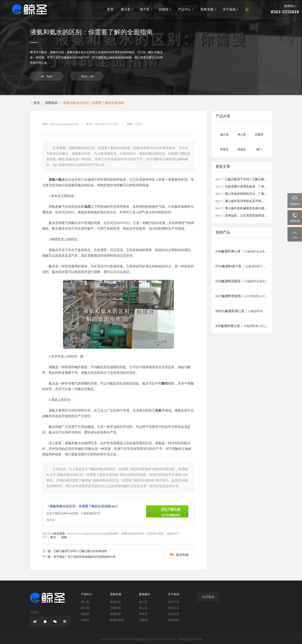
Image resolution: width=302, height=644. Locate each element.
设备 (158, 410)
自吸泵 (166, 9)
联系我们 (174, 620)
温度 (87, 207)
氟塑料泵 (116, 602)
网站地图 (185, 639)
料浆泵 (85, 620)
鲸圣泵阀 (59, 534)
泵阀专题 (208, 9)
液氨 (53, 52)
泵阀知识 (51, 103)
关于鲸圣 (230, 9)
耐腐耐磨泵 (117, 620)
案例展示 (145, 594)
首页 (112, 9)
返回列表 (178, 555)
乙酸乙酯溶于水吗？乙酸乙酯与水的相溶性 (80, 551)
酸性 (165, 383)
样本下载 (174, 602)
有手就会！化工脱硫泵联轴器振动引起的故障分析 (85, 557)
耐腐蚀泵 (116, 614)
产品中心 (186, 9)
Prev (45, 76)
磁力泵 (147, 9)
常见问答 (174, 614)
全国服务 (208, 597)
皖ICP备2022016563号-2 (164, 639)
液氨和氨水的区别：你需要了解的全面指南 (94, 103)
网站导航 (197, 639)
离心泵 (128, 9)
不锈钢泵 (116, 608)
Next (82, 76)
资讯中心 (174, 608)
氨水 (44, 52)
